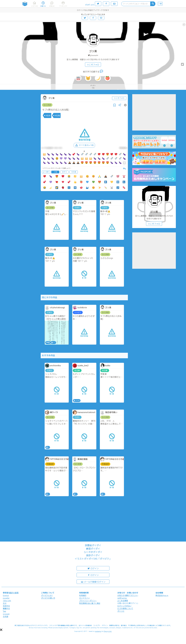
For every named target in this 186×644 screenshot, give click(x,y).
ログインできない (124, 606)
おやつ (64, 172)
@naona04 (94, 55)
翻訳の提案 (14, 593)
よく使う (46, 172)
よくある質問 (123, 601)
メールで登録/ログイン (93, 582)
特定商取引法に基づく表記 (90, 603)
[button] (1, 630)
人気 (55, 172)
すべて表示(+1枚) (84, 145)
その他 (74, 172)
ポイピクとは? (47, 595)
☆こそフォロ (93, 65)
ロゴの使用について (125, 608)
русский (6, 614)
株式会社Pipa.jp (162, 595)
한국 (5, 603)
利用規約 (83, 595)
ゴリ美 (93, 51)
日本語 (6, 616)
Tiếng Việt (7, 601)
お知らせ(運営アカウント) (128, 595)
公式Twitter (122, 598)
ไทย (4, 611)
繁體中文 (6, 608)
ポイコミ (121, 611)
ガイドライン (84, 598)
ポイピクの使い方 (48, 598)
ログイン (93, 568)
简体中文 (6, 606)
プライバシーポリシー (88, 601)
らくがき (47, 105)
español (6, 598)
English (6, 595)
